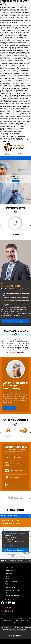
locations (15, 510)
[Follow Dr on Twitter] (6, 603)
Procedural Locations (11, 561)
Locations (23, 154)
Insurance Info (15, 477)
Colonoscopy (10, 571)
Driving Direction (9, 545)
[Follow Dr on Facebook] (3, 603)
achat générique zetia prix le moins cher (18, 130)
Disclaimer (5, 621)
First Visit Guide (15, 457)
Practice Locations (10, 516)
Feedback (23, 621)
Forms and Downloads (18, 464)
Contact (28, 619)
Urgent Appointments (13, 596)
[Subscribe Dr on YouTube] (13, 603)
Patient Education (11, 593)
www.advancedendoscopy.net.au (22, 122)
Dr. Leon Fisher (11, 286)
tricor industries (22, 128)
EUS (7, 579)
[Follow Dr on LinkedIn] (10, 603)
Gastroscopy (10, 573)
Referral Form (15, 484)
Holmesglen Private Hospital (10, 523)
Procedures (16, 208)
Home (3, 619)
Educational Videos (17, 471)
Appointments (12, 154)
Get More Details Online (9, 95)
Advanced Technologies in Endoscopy (16, 384)
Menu (15, 158)
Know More (16, 181)
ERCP (8, 576)
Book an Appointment (22, 321)
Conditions (14, 619)
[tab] (15, 516)
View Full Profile (8, 321)
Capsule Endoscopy (12, 389)
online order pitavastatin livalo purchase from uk (12, 127)
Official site (3, 130)
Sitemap (16, 621)
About (8, 619)
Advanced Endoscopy (15, 331)
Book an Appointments (15, 550)
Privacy (11, 621)
